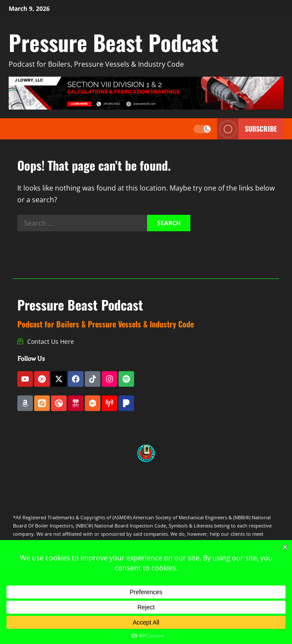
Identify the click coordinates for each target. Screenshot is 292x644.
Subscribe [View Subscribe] (247, 129)
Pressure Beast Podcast (114, 42)
